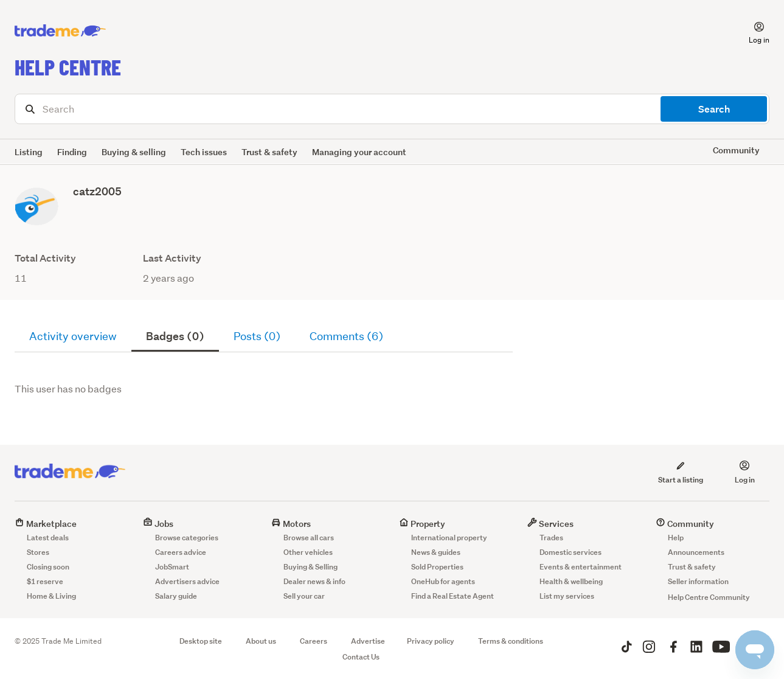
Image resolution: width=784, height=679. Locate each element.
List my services (567, 596)
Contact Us (361, 657)
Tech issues (204, 152)
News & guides (436, 552)
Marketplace (46, 524)
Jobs (158, 524)
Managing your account (359, 152)
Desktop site (201, 641)
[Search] (392, 109)
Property (422, 524)
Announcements (696, 552)
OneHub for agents (443, 581)
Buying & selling (134, 152)
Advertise (368, 641)
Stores (38, 552)
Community (685, 524)
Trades (551, 538)
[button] (752, 31)
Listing (29, 152)
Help (676, 538)
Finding (72, 152)
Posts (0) (257, 336)
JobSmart (172, 567)
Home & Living (51, 596)
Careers (314, 641)
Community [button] (736, 150)
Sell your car (304, 596)
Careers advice (181, 552)
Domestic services (571, 552)
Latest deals (48, 538)
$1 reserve (45, 581)
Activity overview (73, 336)
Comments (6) (346, 336)
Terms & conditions (511, 641)
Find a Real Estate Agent (453, 596)
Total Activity (45, 258)
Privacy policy (431, 641)
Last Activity (172, 258)
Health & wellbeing (571, 581)
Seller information (698, 581)
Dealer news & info (314, 581)
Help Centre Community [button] (709, 597)
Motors (291, 524)
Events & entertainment (581, 567)
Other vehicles (308, 552)
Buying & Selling (310, 567)
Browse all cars (309, 538)
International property (449, 538)
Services (550, 524)
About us (261, 641)
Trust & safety (269, 152)
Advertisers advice (187, 581)
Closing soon (48, 567)
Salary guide (176, 596)
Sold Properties (437, 567)
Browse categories (187, 538)
